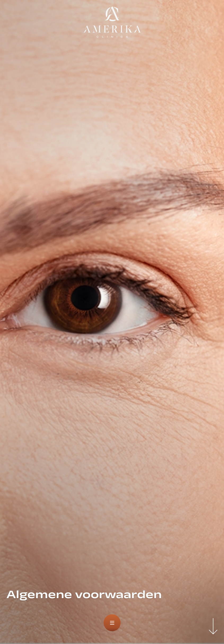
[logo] (112, 22)
